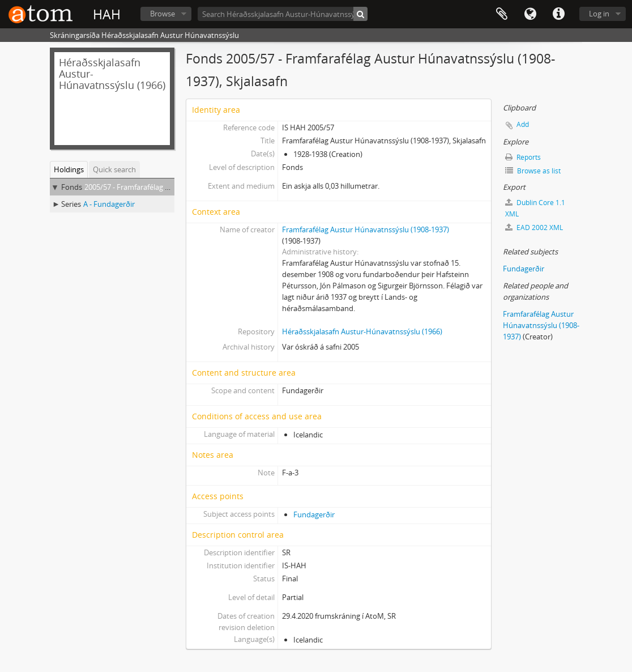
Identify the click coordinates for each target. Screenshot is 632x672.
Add (523, 124)
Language (530, 14)
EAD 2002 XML (534, 227)
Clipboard (502, 14)
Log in (599, 14)
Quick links (558, 14)
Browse (163, 14)
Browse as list (533, 171)
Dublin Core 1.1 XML (535, 208)
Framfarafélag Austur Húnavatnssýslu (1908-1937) (366, 229)
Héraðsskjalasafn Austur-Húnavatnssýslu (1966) (362, 331)
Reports (523, 157)
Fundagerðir (314, 514)
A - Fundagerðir (109, 204)
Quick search (114, 169)
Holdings (69, 169)
